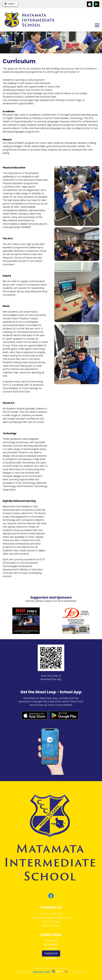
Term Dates (51, 941)
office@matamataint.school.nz (55, 918)
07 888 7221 (55, 914)
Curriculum (51, 948)
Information (51, 944)
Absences (51, 958)
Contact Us (51, 953)
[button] (10, 4)
